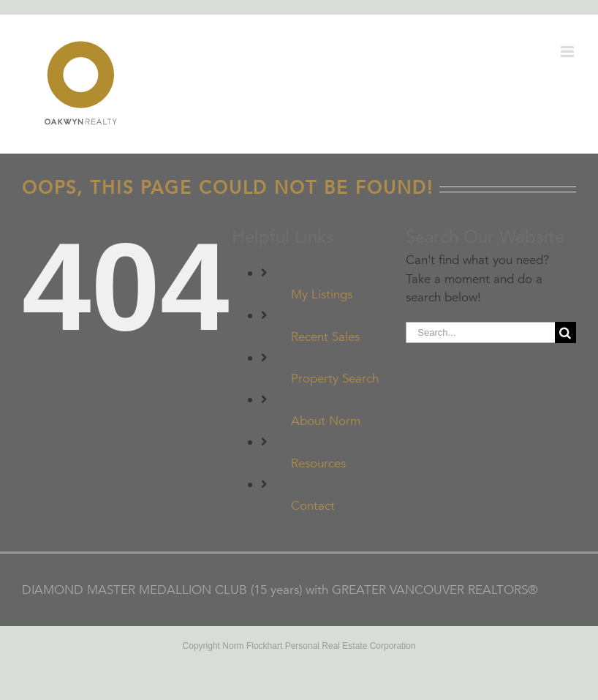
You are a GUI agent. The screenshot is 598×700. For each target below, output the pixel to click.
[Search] (565, 332)
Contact (313, 506)
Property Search (335, 379)
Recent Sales (325, 337)
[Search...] (480, 332)
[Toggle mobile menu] (568, 52)
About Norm (326, 421)
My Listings (322, 294)
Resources (318, 463)
